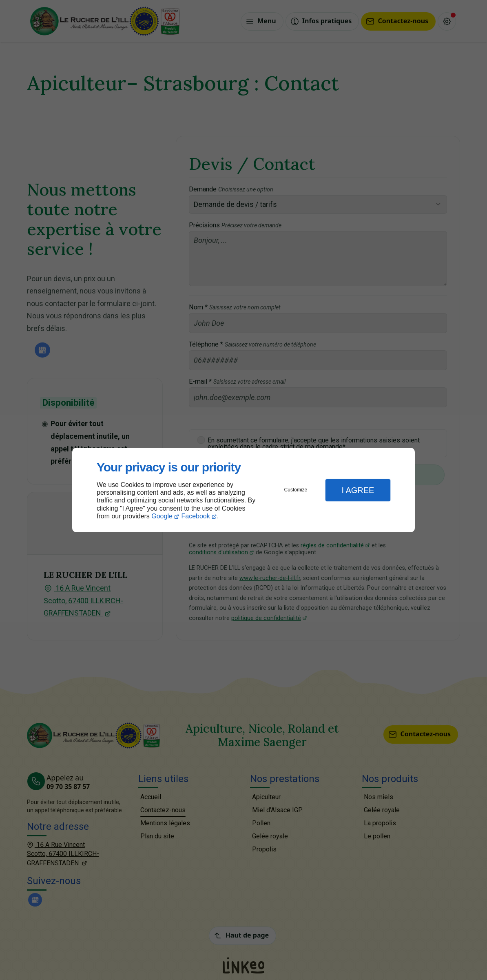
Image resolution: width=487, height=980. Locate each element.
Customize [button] (296, 490)
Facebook (196, 516)
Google (162, 516)
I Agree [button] (358, 490)
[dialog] (243, 490)
